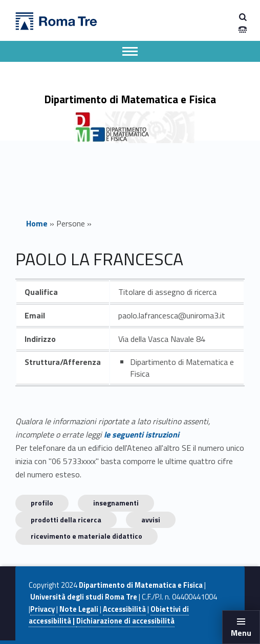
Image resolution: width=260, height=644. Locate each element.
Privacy (42, 609)
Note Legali (79, 609)
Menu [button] (241, 633)
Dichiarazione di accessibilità (125, 621)
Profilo (42, 503)
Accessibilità (124, 609)
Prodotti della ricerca (66, 520)
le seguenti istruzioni (142, 434)
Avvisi (151, 520)
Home (37, 223)
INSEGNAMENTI (116, 503)
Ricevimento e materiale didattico (86, 536)
